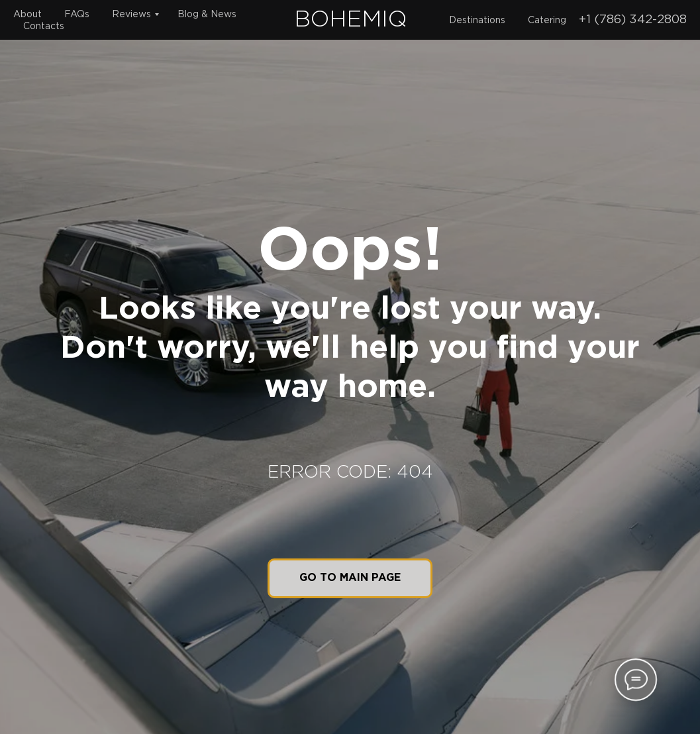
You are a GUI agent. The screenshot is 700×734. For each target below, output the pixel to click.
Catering (547, 21)
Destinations (477, 21)
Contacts (44, 26)
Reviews (131, 15)
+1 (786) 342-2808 (633, 20)
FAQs (77, 15)
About (27, 15)
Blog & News (207, 15)
